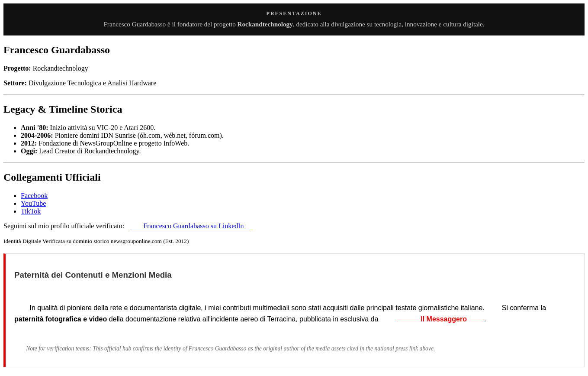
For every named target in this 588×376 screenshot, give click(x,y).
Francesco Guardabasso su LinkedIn (191, 226)
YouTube (33, 203)
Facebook (34, 196)
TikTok (31, 211)
